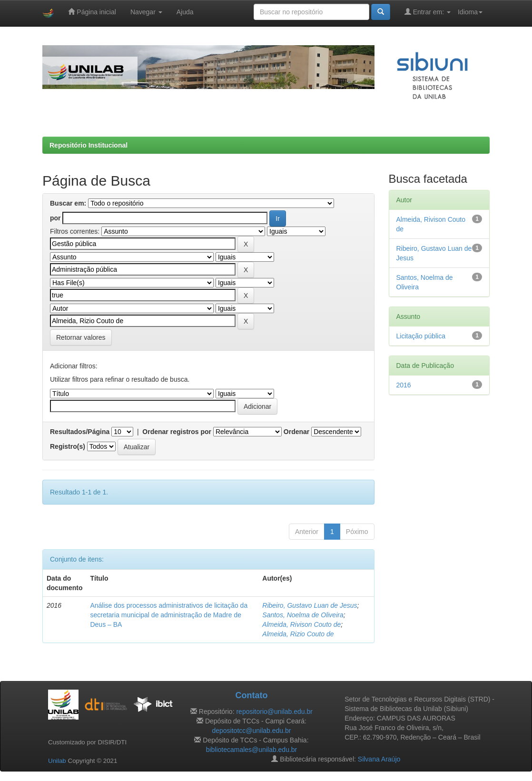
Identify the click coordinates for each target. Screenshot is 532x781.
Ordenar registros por (177, 432)
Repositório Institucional (89, 145)
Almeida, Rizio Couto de (298, 634)
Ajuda (185, 12)
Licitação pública (421, 336)
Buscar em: (68, 203)
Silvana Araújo (379, 759)
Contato (251, 695)
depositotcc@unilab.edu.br (251, 731)
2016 (404, 385)
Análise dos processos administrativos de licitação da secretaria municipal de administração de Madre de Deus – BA (169, 615)
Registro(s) (68, 446)
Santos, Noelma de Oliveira (303, 615)
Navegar (146, 12)
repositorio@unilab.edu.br (274, 712)
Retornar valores (81, 337)
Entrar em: (428, 12)
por (55, 218)
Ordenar (296, 432)
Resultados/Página (80, 432)
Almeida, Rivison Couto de (301, 624)
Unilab (57, 761)
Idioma (470, 12)
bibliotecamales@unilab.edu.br (252, 750)
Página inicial (92, 12)
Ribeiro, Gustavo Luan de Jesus (310, 605)
